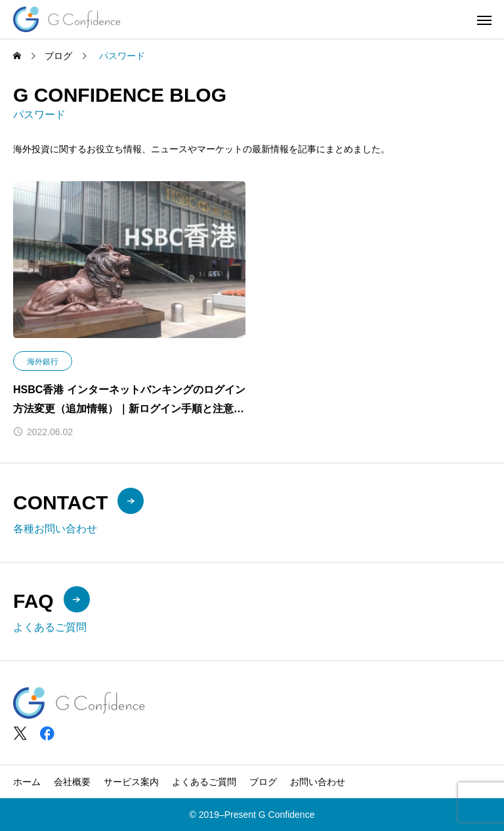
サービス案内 (131, 782)
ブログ (263, 782)
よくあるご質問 (204, 782)
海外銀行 (43, 362)
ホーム (27, 782)
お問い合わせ (318, 782)
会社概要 (72, 782)
